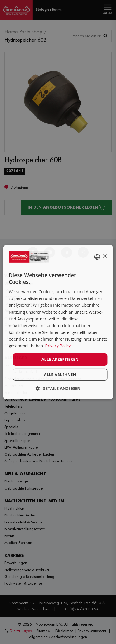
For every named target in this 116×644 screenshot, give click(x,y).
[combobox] (97, 257)
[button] (58, 388)
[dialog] (58, 322)
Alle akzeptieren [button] (60, 359)
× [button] (105, 256)
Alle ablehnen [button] (60, 375)
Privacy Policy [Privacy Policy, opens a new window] (58, 346)
